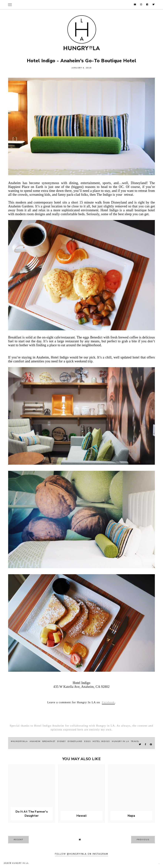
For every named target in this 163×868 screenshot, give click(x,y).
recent (18, 840)
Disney (61, 741)
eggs (87, 741)
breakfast (49, 741)
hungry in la (120, 741)
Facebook (108, 702)
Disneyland (75, 741)
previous (143, 840)
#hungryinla (19, 741)
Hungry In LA (20, 863)
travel (135, 741)
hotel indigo (101, 741)
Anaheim (35, 741)
